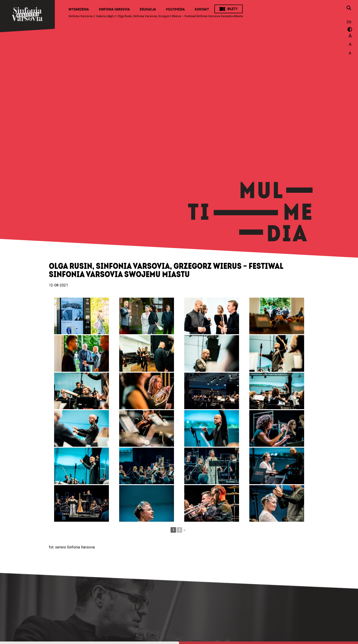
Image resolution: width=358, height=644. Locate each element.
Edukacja (148, 9)
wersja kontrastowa (349, 30)
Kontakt (202, 9)
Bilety (233, 9)
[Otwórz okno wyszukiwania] (349, 8)
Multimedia (175, 9)
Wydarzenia (79, 9)
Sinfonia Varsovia (114, 9)
